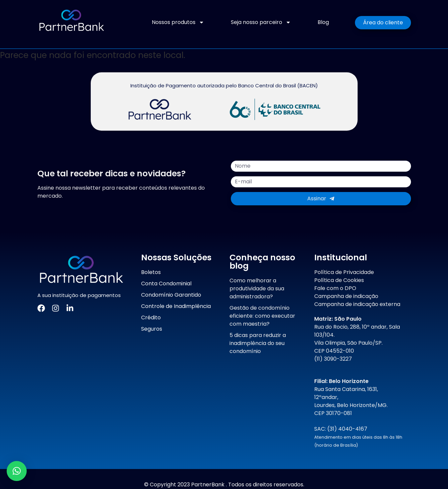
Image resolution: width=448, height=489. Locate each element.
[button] (17, 471)
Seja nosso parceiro (261, 22)
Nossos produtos (178, 22)
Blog (323, 22)
